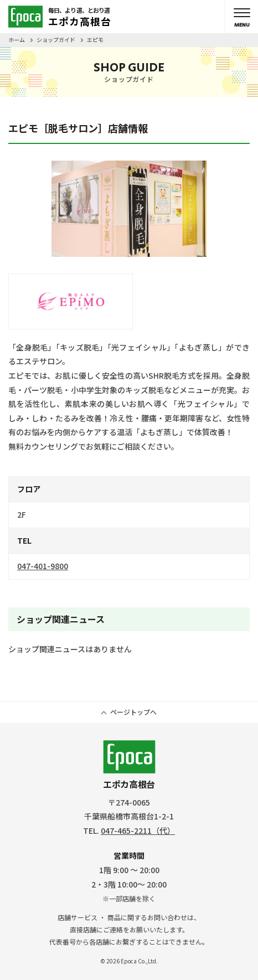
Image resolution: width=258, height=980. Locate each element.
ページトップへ (133, 712)
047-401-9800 (43, 566)
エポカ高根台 (129, 765)
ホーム (17, 40)
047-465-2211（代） (138, 831)
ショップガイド (56, 40)
